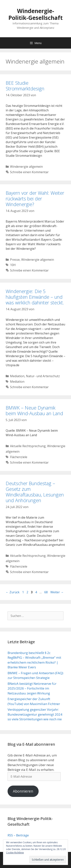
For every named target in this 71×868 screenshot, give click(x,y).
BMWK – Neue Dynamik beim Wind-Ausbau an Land (34, 410)
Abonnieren (23, 791)
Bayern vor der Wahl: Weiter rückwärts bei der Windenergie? (35, 199)
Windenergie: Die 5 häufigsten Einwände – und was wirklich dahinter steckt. (35, 297)
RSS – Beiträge (18, 835)
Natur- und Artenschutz (43, 376)
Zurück (13, 592)
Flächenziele (19, 457)
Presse (15, 260)
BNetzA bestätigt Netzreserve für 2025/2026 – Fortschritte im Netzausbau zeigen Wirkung (32, 688)
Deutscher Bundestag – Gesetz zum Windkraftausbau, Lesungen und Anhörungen (35, 492)
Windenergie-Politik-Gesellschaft (35, 14)
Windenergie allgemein (26, 167)
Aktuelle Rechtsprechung (28, 446)
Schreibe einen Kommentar (29, 172)
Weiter (57, 592)
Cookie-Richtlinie (15, 853)
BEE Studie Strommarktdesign (25, 86)
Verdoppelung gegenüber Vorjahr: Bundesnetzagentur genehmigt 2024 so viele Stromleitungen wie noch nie (35, 714)
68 (46, 592)
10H (13, 265)
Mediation (17, 376)
